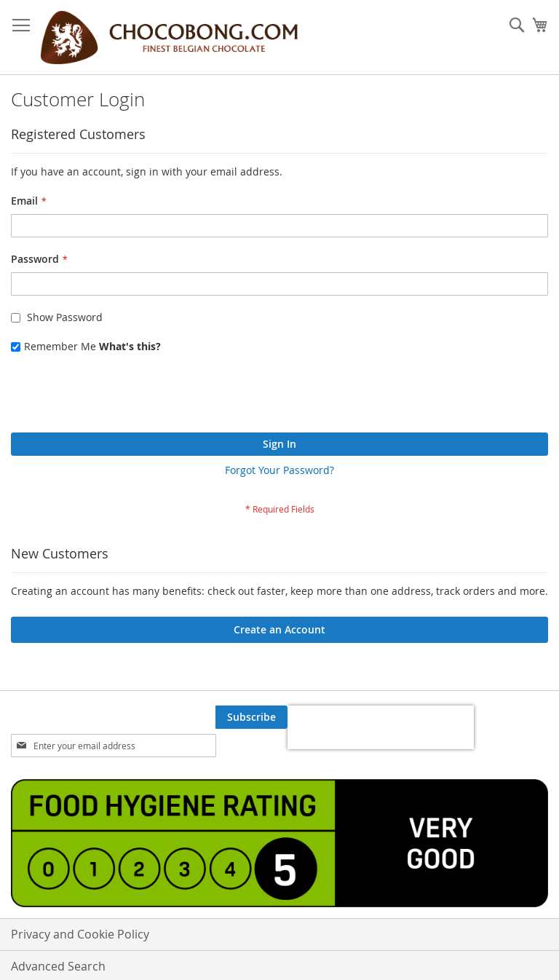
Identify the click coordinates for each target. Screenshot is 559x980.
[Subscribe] (251, 717)
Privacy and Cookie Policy (80, 934)
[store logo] (169, 37)
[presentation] (122, 397)
